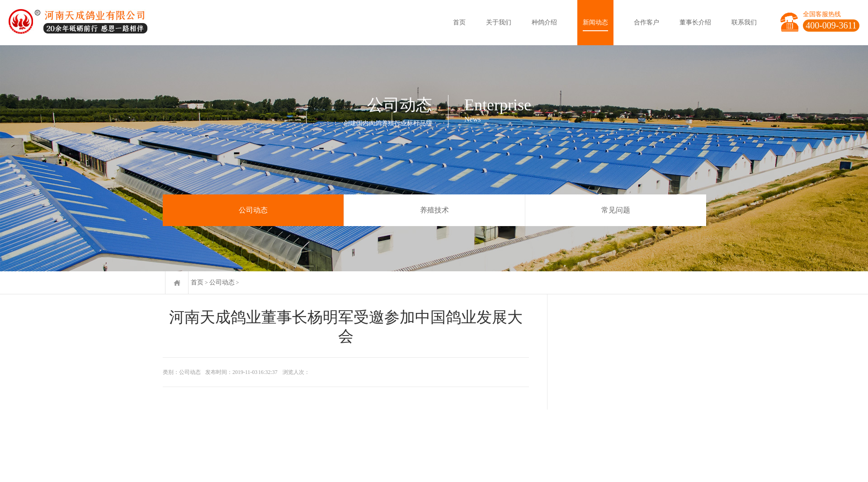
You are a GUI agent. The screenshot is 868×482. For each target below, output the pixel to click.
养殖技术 (434, 210)
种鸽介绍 (544, 22)
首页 (459, 22)
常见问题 (616, 210)
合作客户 (646, 22)
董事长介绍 (695, 22)
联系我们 (744, 22)
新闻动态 (595, 22)
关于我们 (499, 22)
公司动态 (253, 210)
